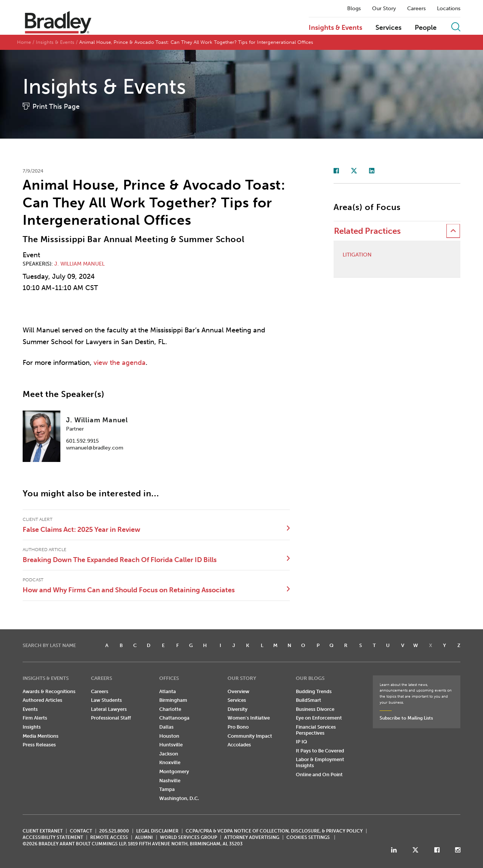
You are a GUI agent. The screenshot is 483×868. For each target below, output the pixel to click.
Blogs (354, 9)
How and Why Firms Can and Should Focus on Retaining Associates (129, 590)
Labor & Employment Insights (320, 762)
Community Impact (250, 736)
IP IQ (301, 742)
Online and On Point (319, 775)
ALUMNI (144, 837)
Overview (238, 691)
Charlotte (170, 709)
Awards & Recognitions (49, 691)
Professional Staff (111, 718)
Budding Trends (314, 691)
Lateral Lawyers (109, 709)
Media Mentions (41, 736)
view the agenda (120, 363)
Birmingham (173, 700)
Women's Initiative (249, 718)
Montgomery (174, 771)
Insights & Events (335, 28)
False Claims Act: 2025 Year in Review (82, 530)
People (426, 28)
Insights (32, 727)
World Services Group (188, 837)
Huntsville (171, 745)
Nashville (170, 781)
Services (388, 28)
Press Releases (39, 745)
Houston (169, 736)
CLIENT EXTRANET (43, 831)
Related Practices (367, 231)
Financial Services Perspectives (316, 730)
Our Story (384, 9)
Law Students (106, 700)
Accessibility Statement (53, 837)
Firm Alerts (35, 718)
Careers (416, 9)
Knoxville (170, 762)
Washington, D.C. (179, 798)
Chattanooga (174, 718)
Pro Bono (238, 727)
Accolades (239, 745)
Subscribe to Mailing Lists (406, 718)
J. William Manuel (79, 264)
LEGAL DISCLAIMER (157, 831)
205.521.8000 (114, 831)
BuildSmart (308, 700)
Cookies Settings (308, 837)
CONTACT (81, 831)
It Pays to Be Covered (320, 751)
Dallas (166, 727)
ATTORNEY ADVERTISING (252, 837)
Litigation (357, 255)
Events (30, 709)
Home (24, 42)
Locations (449, 9)
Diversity (238, 709)
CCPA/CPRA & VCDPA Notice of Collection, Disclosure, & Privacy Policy (274, 831)
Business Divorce (315, 709)
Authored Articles (42, 700)
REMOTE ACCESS (109, 837)
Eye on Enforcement (319, 718)
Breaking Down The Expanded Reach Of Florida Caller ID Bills (120, 560)
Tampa (167, 789)
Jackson (169, 754)
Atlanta (168, 691)
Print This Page (56, 107)
